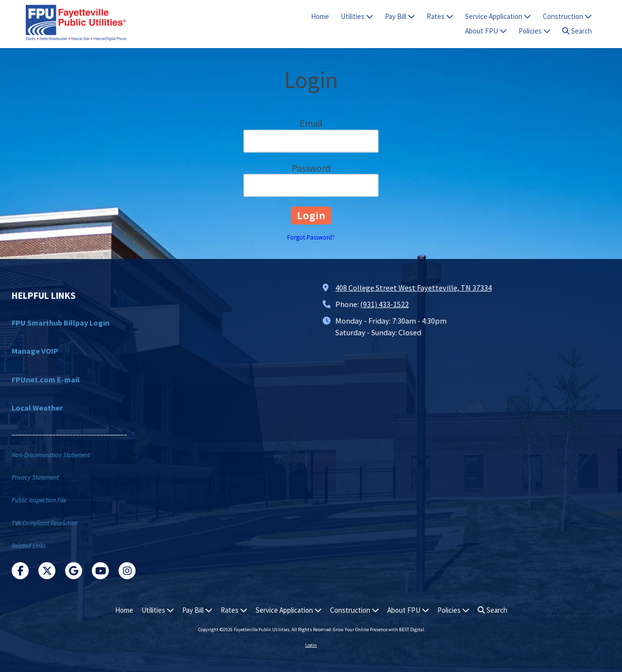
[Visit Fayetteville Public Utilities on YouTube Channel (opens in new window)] (100, 571)
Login (311, 645)
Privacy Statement (35, 477)
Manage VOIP (35, 351)
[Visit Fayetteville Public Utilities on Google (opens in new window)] (74, 571)
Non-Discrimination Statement (51, 455)
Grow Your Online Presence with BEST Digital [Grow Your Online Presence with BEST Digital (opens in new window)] (379, 629)
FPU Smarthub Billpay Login (60, 323)
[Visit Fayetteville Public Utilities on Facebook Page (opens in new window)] (20, 571)
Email (311, 123)
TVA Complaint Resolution (45, 523)
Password (311, 168)
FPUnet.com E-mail (46, 379)
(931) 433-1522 (384, 304)
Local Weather (37, 408)
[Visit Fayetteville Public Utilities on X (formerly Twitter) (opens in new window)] (47, 571)
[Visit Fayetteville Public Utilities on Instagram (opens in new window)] (127, 571)
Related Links (29, 546)
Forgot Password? (311, 237)
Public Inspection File (39, 500)
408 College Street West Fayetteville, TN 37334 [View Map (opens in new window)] (414, 288)
